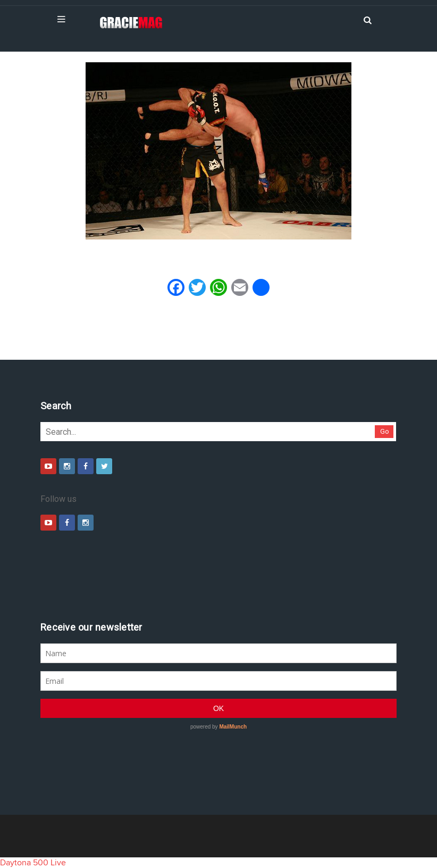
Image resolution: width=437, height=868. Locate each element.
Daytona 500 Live (33, 863)
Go (385, 431)
